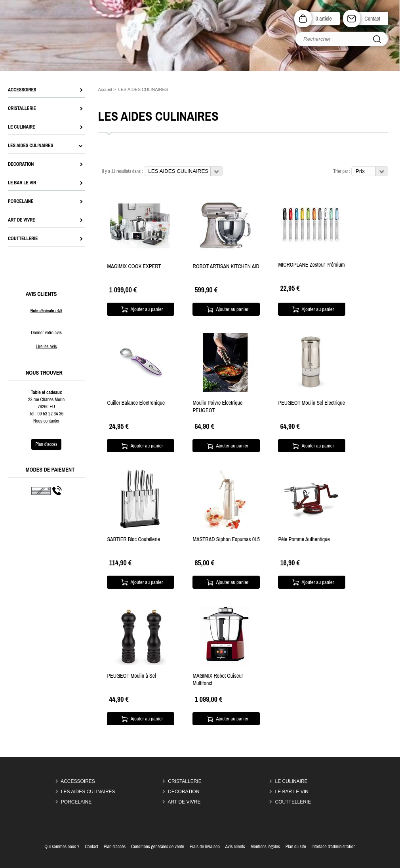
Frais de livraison (205, 847)
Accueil (105, 89)
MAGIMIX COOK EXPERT (134, 266)
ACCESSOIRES (78, 781)
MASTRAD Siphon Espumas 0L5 (226, 539)
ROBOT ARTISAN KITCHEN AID (226, 266)
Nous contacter (46, 421)
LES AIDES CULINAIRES (88, 792)
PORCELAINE (76, 802)
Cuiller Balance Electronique (136, 403)
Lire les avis (46, 347)
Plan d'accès (115, 847)
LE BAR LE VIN (292, 792)
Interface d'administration (333, 847)
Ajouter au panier (147, 309)
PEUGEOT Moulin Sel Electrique (311, 403)
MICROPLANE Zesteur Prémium (311, 264)
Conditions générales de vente (158, 847)
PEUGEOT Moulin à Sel (131, 676)
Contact (372, 18)
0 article (324, 18)
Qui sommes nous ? (62, 847)
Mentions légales (265, 847)
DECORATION (184, 792)
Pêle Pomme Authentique (304, 539)
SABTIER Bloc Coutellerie (133, 539)
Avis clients (235, 847)
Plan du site (296, 847)
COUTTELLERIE (293, 802)
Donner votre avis (46, 333)
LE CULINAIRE (291, 781)
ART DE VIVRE (184, 802)
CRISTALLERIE (185, 781)
